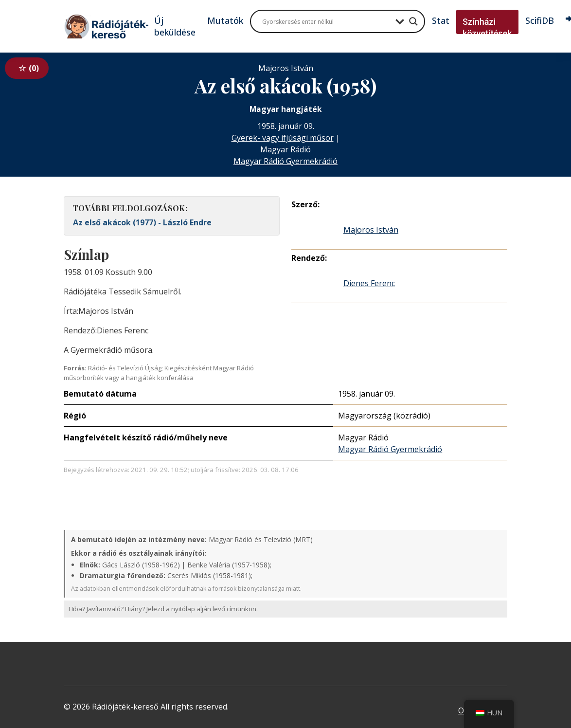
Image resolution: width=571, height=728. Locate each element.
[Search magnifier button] (413, 21)
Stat (441, 20)
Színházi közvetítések (487, 27)
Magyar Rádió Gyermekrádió (285, 161)
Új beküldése (175, 26)
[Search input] (326, 21)
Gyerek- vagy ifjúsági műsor (283, 138)
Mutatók (225, 20)
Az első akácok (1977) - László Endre (142, 222)
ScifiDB (540, 20)
